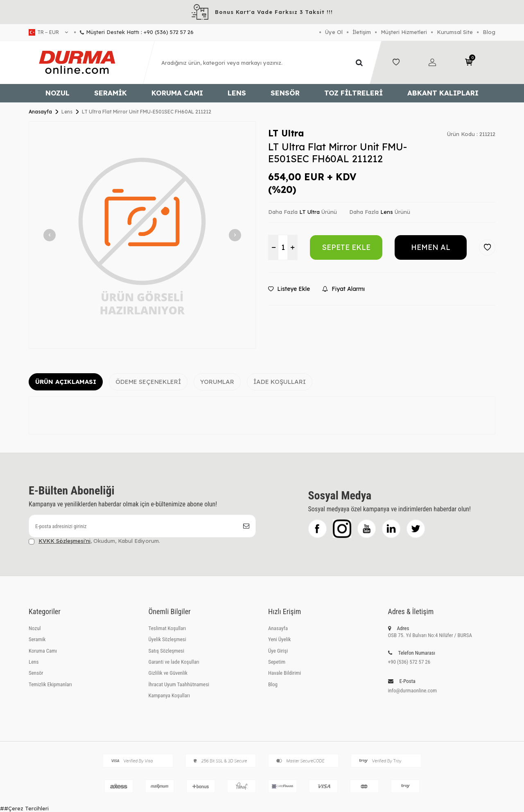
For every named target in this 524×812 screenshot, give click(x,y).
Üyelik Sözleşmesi (167, 639)
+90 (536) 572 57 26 (409, 662)
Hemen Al (431, 247)
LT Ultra (286, 133)
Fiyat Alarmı (343, 289)
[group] (142, 235)
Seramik (111, 93)
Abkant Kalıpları (443, 93)
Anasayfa (40, 112)
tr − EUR (48, 32)
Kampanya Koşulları (169, 695)
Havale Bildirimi (285, 673)
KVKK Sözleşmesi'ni (64, 541)
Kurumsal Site (455, 32)
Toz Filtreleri (353, 93)
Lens (237, 93)
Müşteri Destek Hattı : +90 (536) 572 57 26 (134, 32)
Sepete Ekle (346, 247)
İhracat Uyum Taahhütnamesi (179, 684)
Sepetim (277, 662)
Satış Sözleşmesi (166, 651)
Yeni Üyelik (279, 639)
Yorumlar (217, 382)
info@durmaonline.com (413, 691)
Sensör (285, 93)
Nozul (58, 93)
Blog (489, 32)
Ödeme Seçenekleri (148, 382)
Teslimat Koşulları (167, 628)
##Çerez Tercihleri (24, 808)
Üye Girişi (278, 651)
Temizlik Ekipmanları (50, 684)
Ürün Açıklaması (66, 382)
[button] (50, 235)
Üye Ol (334, 32)
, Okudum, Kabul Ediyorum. (94, 541)
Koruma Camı (177, 93)
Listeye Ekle (289, 289)
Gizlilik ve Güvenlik (168, 673)
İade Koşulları (280, 382)
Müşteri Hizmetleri (404, 32)
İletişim (362, 32)
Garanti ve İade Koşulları (174, 662)
